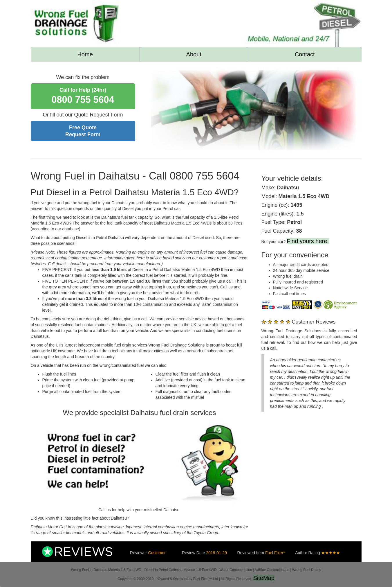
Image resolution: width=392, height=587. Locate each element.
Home (85, 54)
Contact (305, 54)
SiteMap (264, 578)
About (194, 54)
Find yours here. (308, 241)
